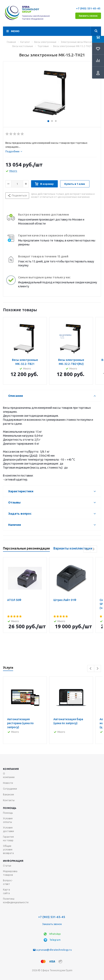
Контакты (9, 800)
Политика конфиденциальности (16, 901)
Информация (13, 861)
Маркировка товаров (10, 873)
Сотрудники (10, 789)
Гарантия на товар (8, 839)
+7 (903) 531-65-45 (89, 8)
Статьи (7, 866)
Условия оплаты (8, 820)
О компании (9, 775)
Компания (11, 769)
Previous (87, 549)
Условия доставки (8, 829)
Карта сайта (6, 891)
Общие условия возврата (8, 849)
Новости (8, 783)
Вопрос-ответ (8, 882)
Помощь (10, 808)
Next (94, 549)
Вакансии (8, 794)
